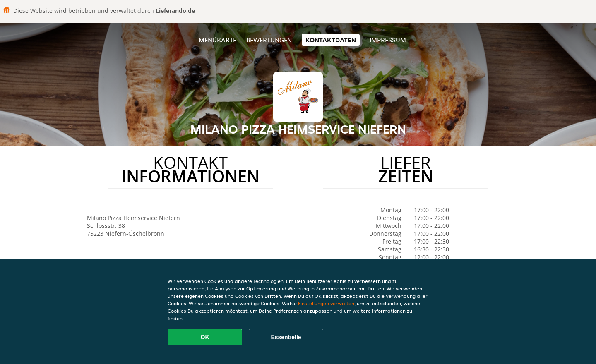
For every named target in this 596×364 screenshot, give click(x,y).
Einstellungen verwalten (326, 303)
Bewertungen (269, 40)
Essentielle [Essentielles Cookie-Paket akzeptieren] (286, 337)
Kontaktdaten (331, 40)
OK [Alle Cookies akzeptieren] (205, 337)
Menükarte (217, 40)
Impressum (388, 40)
